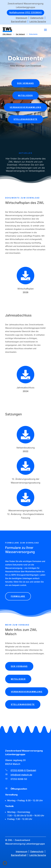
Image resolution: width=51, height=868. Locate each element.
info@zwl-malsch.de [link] (21, 775)
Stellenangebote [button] (26, 119)
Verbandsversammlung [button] (26, 107)
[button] (45, 30)
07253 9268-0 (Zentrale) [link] (23, 770)
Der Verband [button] (26, 83)
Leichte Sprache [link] (38, 21)
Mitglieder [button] (25, 95)
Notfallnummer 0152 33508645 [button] (26, 12)
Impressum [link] (22, 18)
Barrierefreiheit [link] (19, 21)
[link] (7, 30)
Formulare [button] (18, 596)
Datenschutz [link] (37, 18)
